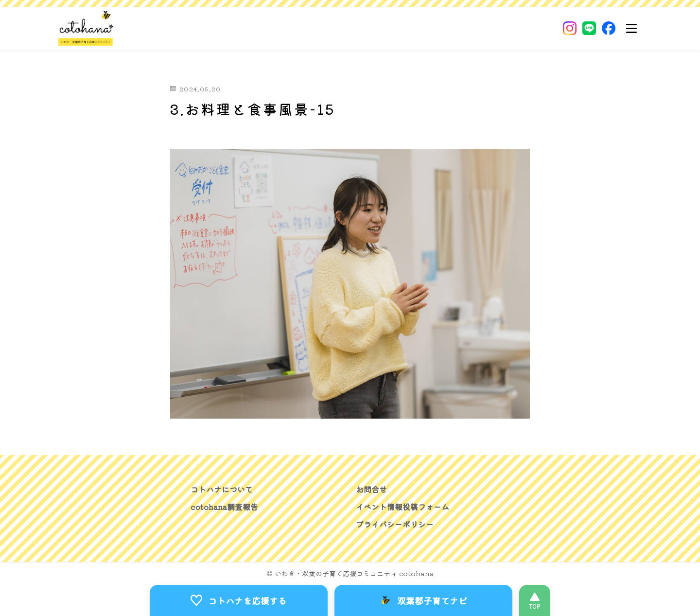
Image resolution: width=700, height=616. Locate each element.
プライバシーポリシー (395, 524)
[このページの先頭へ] (535, 600)
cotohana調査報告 (224, 507)
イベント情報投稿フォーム (402, 507)
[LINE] (589, 28)
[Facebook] (609, 28)
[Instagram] (570, 28)
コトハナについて (222, 489)
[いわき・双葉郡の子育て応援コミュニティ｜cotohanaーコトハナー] (86, 28)
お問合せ (371, 489)
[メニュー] (631, 28)
